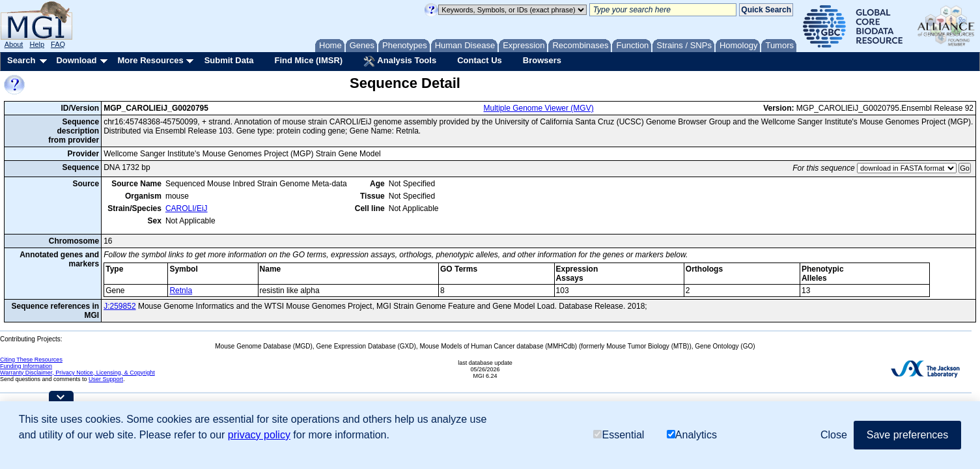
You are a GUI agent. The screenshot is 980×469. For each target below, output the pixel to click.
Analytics (692, 435)
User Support (106, 379)
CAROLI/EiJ (187, 208)
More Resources (150, 60)
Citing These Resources (31, 360)
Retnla (181, 291)
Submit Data (229, 60)
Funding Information (26, 366)
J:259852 (119, 306)
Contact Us (480, 60)
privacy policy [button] (259, 435)
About (14, 44)
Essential (619, 435)
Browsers (542, 60)
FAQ (58, 44)
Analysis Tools (400, 61)
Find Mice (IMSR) (308, 60)
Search (21, 60)
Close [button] (834, 435)
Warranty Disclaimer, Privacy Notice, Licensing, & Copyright (77, 373)
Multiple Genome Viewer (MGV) (539, 108)
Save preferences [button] (907, 435)
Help (37, 44)
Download (76, 60)
